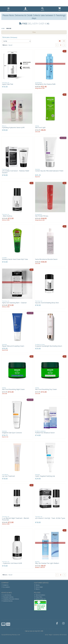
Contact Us (5, 585)
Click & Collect (38, 587)
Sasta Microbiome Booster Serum (46, 259)
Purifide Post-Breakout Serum (45, 433)
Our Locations (6, 587)
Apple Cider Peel (8, 84)
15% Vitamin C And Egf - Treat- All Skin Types (50, 518)
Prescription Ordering (8, 597)
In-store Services (6, 595)
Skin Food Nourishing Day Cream (46, 389)
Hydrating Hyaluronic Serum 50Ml (13, 128)
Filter (34, 32)
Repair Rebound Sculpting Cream (13, 346)
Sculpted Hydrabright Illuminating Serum (49, 346)
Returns (37, 589)
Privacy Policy (38, 597)
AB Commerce (63, 635)
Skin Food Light (40, 128)
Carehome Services (7, 601)
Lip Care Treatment (8, 476)
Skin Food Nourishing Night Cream (13, 389)
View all (10, 45)
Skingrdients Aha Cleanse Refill (45, 84)
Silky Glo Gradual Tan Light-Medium (47, 563)
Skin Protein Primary (42, 216)
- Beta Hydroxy (7, 216)
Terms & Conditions (40, 595)
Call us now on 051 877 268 (34, 631)
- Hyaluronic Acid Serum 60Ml (12, 563)
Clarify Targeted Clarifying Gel (45, 476)
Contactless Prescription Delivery (10, 599)
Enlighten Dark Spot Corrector (12, 433)
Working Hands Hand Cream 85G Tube (15, 259)
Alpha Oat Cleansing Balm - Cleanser (14, 303)
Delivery (37, 585)
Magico (51, 635)
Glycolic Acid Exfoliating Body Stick (47, 303)
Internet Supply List (40, 599)
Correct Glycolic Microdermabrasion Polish (49, 171)
